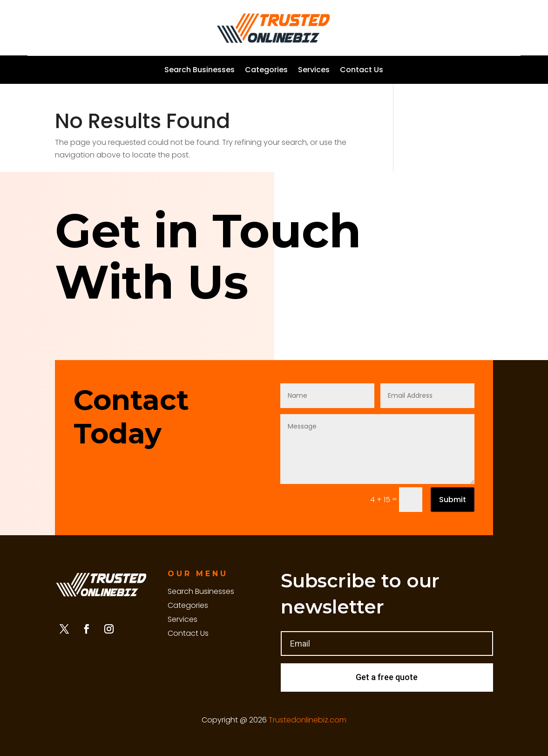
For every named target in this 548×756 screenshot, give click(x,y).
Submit (453, 500)
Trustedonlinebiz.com (308, 720)
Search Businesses (200, 71)
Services (314, 71)
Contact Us (362, 71)
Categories (266, 71)
